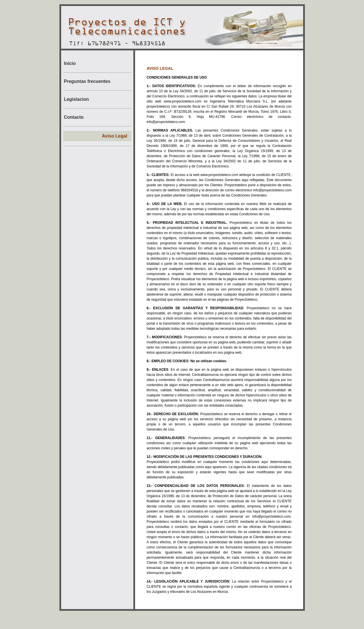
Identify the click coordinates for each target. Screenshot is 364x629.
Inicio (70, 63)
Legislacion (76, 99)
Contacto (74, 117)
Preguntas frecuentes (87, 81)
